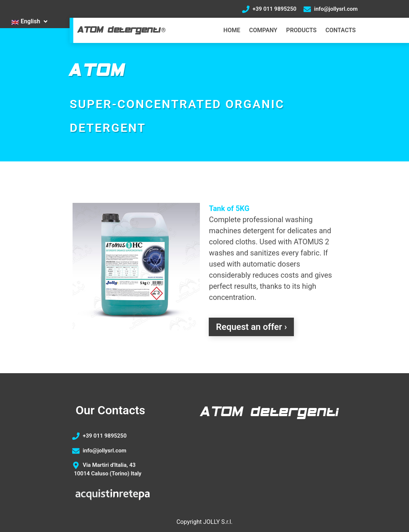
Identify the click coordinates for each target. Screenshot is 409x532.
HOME (232, 30)
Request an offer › (251, 327)
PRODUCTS (301, 30)
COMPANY (263, 30)
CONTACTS (341, 30)
